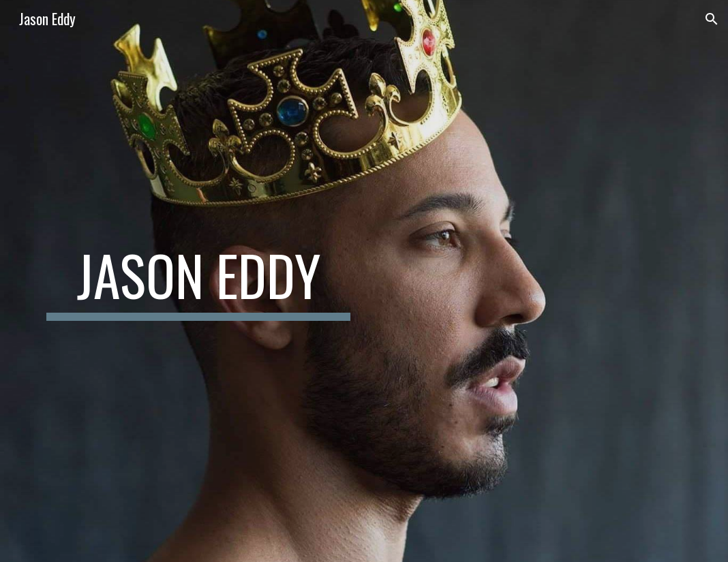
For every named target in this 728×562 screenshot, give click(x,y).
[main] (198, 281)
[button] (712, 19)
